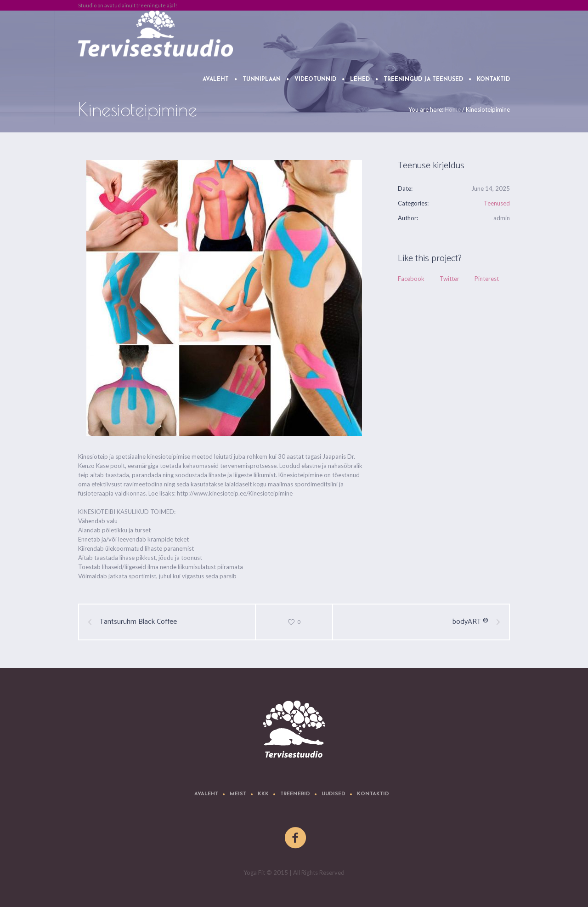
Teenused (497, 203)
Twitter (449, 279)
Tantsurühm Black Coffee (138, 622)
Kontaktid (373, 794)
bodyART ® (470, 622)
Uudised (334, 794)
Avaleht (206, 794)
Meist (238, 794)
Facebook (411, 279)
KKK (263, 794)
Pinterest (487, 279)
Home (453, 109)
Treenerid (295, 794)
